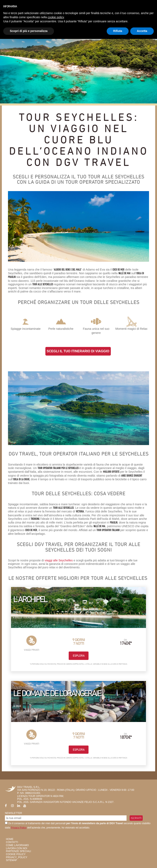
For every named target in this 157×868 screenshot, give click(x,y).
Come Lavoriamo (17, 845)
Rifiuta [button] (118, 31)
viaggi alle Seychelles (59, 560)
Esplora (79, 656)
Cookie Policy (16, 854)
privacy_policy (17, 857)
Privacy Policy (19, 828)
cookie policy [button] (56, 17)
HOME (10, 839)
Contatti (12, 842)
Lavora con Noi (17, 848)
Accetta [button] (142, 31)
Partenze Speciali (19, 851)
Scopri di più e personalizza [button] (29, 31)
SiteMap (11, 860)
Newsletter (13, 813)
